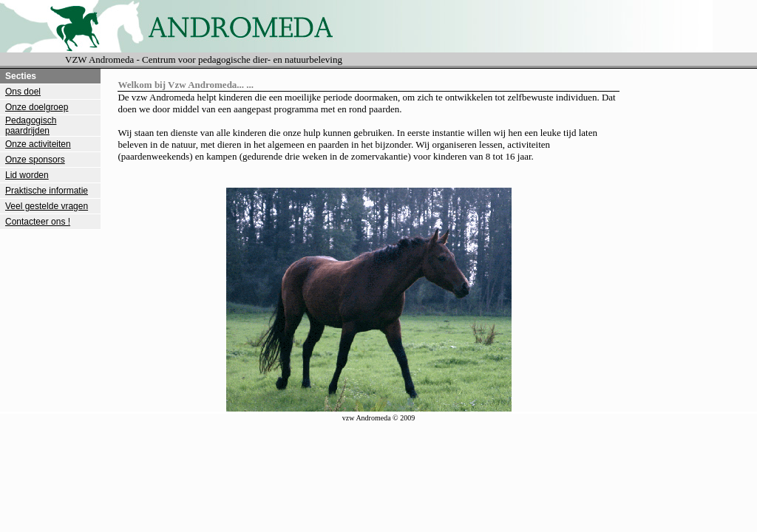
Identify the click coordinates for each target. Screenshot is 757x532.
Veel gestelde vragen (47, 206)
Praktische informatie (47, 191)
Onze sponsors (35, 160)
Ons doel (23, 92)
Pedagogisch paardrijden (31, 126)
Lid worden (27, 175)
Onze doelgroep (37, 107)
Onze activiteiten (38, 144)
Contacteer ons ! (38, 222)
